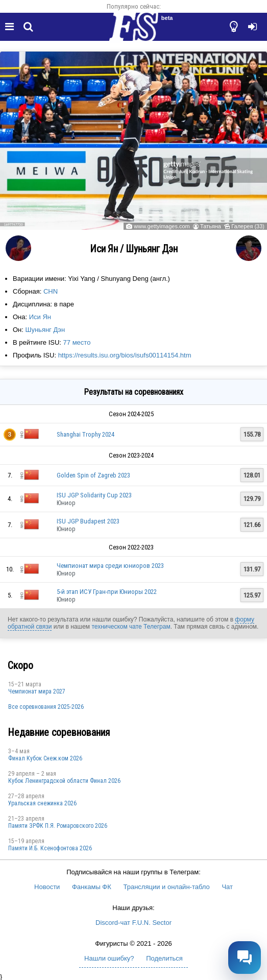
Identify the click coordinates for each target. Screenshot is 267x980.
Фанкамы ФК (92, 887)
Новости (47, 887)
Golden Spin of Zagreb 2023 (93, 475)
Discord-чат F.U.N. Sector (133, 923)
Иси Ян (40, 317)
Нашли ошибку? (109, 958)
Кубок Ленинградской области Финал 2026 (64, 781)
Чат (227, 887)
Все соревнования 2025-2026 (46, 707)
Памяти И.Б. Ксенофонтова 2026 (50, 848)
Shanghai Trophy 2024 (86, 434)
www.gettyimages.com (162, 226)
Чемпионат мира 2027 (37, 691)
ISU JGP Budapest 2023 (88, 521)
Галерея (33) (248, 226)
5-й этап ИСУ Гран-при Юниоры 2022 (107, 592)
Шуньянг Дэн (45, 330)
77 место (77, 342)
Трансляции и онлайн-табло (166, 887)
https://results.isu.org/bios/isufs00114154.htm (125, 355)
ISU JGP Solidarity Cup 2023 (94, 495)
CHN (51, 291)
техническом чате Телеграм (131, 627)
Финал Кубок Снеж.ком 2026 (45, 758)
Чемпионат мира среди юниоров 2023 (110, 566)
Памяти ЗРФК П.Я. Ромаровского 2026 (58, 826)
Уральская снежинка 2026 (42, 803)
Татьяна (211, 226)
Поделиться (164, 958)
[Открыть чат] (245, 958)
